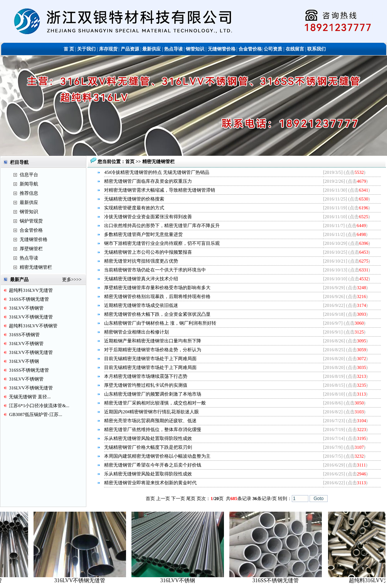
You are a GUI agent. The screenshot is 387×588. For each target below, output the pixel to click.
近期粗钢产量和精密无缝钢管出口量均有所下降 (153, 341)
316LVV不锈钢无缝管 (31, 317)
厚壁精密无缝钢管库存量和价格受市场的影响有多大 (157, 288)
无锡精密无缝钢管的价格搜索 (134, 199)
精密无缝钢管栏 (36, 267)
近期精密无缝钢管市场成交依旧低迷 (141, 305)
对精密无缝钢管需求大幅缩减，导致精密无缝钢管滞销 (160, 190)
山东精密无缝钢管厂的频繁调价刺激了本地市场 (153, 394)
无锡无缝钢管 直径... (30, 397)
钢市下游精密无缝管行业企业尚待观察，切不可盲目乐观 (162, 243)
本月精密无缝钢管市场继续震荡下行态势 (146, 376)
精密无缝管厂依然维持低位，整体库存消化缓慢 (153, 430)
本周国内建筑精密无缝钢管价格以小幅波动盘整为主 (157, 456)
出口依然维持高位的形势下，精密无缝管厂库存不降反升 (162, 226)
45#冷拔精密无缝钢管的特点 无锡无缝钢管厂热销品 (157, 172)
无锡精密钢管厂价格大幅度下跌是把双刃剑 (148, 447)
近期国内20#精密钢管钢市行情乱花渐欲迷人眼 (151, 412)
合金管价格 (31, 230)
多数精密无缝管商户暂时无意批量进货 (143, 234)
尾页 (191, 499)
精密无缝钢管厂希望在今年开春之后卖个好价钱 (153, 465)
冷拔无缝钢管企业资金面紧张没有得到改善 (148, 217)
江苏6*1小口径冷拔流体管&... (39, 406)
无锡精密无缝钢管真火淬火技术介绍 (141, 279)
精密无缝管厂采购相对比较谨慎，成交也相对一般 (155, 403)
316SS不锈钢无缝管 (29, 299)
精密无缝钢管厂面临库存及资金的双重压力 (148, 181)
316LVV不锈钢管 (26, 308)
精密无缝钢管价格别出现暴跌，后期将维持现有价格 (157, 297)
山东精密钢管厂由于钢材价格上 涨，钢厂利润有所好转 (160, 323)
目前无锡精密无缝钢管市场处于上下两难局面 (150, 359)
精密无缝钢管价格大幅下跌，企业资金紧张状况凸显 (157, 314)
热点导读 (29, 258)
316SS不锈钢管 (24, 335)
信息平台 (29, 175)
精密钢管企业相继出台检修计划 (136, 332)
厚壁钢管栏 (31, 249)
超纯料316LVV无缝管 (31, 290)
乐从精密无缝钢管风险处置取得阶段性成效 (148, 438)
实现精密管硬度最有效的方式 (134, 208)
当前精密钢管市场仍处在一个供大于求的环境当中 (155, 270)
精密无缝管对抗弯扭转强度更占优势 (141, 261)
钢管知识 (29, 212)
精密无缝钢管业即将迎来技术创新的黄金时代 (150, 483)
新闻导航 (29, 184)
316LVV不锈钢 (24, 361)
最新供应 (29, 202)
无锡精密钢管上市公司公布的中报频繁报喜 (148, 252)
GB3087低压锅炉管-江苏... (35, 414)
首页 (130, 162)
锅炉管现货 (31, 221)
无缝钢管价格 (34, 239)
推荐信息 (29, 193)
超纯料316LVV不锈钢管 (33, 326)
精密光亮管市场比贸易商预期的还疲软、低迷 (150, 421)
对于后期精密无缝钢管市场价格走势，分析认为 (153, 350)
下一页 (178, 499)
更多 (67, 280)
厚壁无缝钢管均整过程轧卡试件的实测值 (146, 385)
